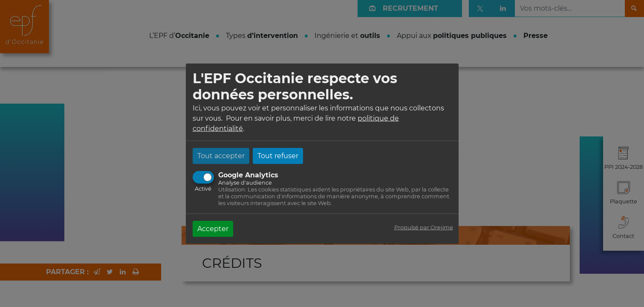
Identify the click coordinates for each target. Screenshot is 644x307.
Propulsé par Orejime (424, 227)
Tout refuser (278, 155)
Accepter (213, 228)
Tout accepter (221, 155)
